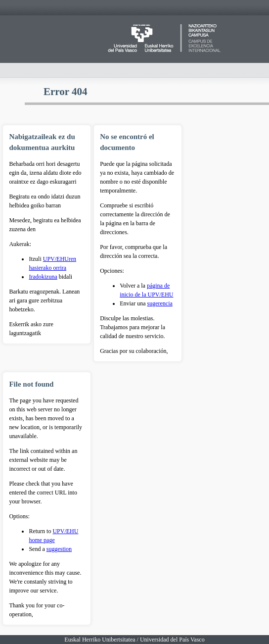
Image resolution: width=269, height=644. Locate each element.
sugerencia (160, 303)
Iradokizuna (43, 277)
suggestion (59, 549)
